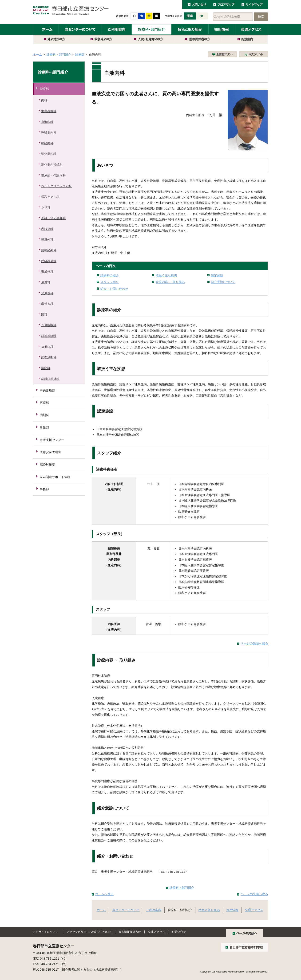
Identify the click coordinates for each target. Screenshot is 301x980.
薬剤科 (44, 415)
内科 (44, 100)
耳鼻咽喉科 (49, 325)
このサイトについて (46, 932)
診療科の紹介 (110, 275)
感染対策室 (47, 465)
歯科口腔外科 (50, 379)
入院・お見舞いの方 (151, 39)
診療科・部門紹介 (152, 29)
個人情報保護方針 (130, 932)
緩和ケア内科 (50, 197)
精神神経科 (49, 336)
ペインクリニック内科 (56, 186)
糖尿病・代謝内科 (53, 175)
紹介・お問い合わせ (114, 289)
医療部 (44, 403)
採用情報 (222, 29)
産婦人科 (47, 304)
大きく (202, 16)
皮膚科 (46, 282)
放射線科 (47, 347)
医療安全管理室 (50, 452)
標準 (190, 16)
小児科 (46, 208)
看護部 (44, 427)
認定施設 (217, 275)
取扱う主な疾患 (166, 275)
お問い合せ (179, 932)
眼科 (44, 315)
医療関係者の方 (198, 39)
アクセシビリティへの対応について (89, 932)
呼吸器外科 (49, 261)
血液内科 (47, 122)
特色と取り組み (190, 29)
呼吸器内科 (49, 132)
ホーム (46, 29)
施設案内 (245, 39)
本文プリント (254, 54)
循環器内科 (49, 111)
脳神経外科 (49, 250)
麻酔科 (46, 368)
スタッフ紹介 (110, 282)
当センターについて (80, 29)
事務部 (44, 489)
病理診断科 (49, 357)
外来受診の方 (57, 39)
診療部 (80, 55)
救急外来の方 (104, 39)
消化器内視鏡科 (52, 165)
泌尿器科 (47, 293)
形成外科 (47, 272)
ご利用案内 (117, 29)
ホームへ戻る (104, 894)
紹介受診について (223, 282)
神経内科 (47, 143)
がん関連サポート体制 (55, 477)
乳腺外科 (47, 229)
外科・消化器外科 (53, 218)
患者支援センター (52, 440)
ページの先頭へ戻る (254, 643)
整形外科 (47, 239)
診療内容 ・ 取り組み (170, 282)
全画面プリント (222, 54)
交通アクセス (252, 29)
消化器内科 (49, 154)
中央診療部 (47, 390)
